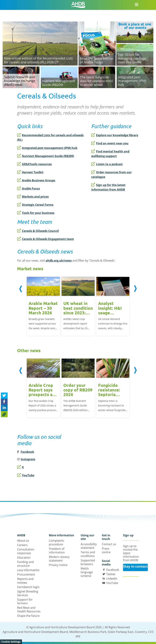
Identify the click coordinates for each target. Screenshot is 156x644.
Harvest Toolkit (30, 172)
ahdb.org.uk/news (59, 260)
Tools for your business (36, 213)
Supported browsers (88, 562)
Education (24, 558)
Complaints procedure (56, 542)
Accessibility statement (89, 546)
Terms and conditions (88, 554)
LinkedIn (112, 579)
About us (23, 541)
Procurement (26, 574)
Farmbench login (28, 587)
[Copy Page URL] (4, 414)
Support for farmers (25, 601)
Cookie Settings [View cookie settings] (11, 642)
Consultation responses (26, 551)
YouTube (26, 475)
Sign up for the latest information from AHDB (108, 187)
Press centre (106, 550)
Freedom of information (57, 551)
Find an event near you (110, 143)
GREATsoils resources (34, 164)
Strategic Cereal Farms (35, 205)
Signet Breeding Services (28, 593)
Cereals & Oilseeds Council (38, 231)
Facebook (113, 570)
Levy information (28, 570)
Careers (22, 545)
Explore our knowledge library (115, 135)
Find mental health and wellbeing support (110, 154)
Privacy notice (58, 565)
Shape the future (28, 616)
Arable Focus (29, 188)
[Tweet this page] (4, 396)
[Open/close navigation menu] (136, 4)
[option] (43, 306)
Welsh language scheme (87, 572)
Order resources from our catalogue (111, 175)
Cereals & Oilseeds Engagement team (46, 239)
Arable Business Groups (36, 180)
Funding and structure (25, 564)
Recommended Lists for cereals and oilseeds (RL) (50, 137)
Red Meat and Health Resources (29, 609)
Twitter (111, 574)
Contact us (109, 544)
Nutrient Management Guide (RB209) (46, 156)
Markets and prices (33, 197)
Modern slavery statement (59, 559)
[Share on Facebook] (4, 402)
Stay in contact (135, 566)
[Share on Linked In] (4, 408)
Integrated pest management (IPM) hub (47, 148)
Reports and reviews (25, 581)
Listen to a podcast (107, 164)
